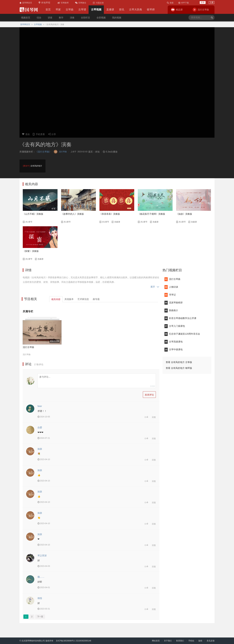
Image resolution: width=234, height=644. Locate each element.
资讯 (122, 10)
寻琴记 (170, 295)
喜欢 (26, 134)
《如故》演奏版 (184, 214)
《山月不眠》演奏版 (33, 214)
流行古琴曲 (28, 347)
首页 (48, 10)
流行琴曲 (27, 355)
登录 (203, 2)
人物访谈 (171, 287)
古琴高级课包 (174, 342)
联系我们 (180, 641)
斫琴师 (151, 10)
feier (40, 406)
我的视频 (117, 18)
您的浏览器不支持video (117, 79)
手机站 (191, 641)
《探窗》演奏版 (31, 251)
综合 (39, 18)
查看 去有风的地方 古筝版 (179, 362)
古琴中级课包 (174, 349)
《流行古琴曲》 (43, 152)
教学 (61, 18)
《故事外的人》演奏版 (72, 214)
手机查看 (39, 134)
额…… (41, 577)
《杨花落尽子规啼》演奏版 (151, 214)
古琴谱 (82, 10)
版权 (200, 641)
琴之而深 (42, 556)
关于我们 (168, 641)
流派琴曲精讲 (174, 303)
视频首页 (26, 18)
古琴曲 (70, 10)
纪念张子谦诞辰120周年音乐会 (182, 334)
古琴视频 (96, 10)
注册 (212, 2)
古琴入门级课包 (175, 326)
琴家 (58, 10)
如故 (40, 449)
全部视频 (101, 18)
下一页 (40, 617)
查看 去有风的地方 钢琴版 (179, 368)
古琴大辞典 (136, 10)
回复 (154, 417)
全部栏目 (85, 18)
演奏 (72, 18)
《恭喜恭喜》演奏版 (110, 214)
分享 (52, 134)
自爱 (40, 427)
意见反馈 (211, 641)
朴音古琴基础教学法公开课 (180, 318)
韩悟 (40, 598)
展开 (155, 287)
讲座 (50, 18)
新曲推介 (171, 310)
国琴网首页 (25, 24)
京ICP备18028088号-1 (66, 641)
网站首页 (156, 641)
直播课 (110, 10)
